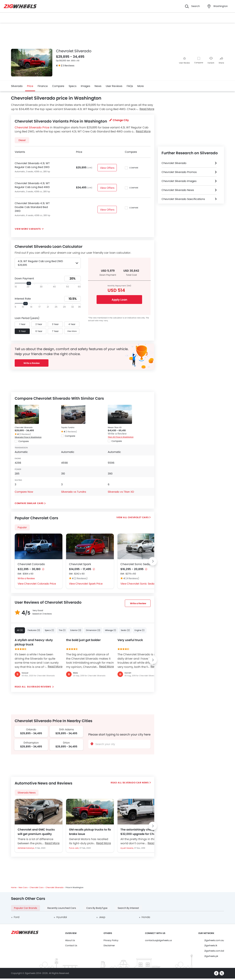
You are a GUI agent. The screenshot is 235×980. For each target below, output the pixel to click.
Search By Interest (128, 908)
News (98, 86)
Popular (22, 527)
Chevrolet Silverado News (178, 190)
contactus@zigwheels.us (158, 940)
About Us (70, 940)
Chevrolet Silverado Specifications (183, 199)
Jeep (102, 917)
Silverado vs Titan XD (121, 492)
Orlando (31, 729)
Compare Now (24, 492)
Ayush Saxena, (127, 848)
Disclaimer (109, 945)
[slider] (29, 283)
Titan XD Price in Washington (121, 437)
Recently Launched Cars (62, 908)
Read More (55, 666)
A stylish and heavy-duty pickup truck (34, 642)
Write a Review (32, 363)
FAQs (130, 86)
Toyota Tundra (68, 427)
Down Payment (24, 278)
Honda (146, 917)
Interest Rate (23, 299)
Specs (73, 86)
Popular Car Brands (26, 908)
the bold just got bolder (83, 640)
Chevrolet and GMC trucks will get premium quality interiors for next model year (37, 832)
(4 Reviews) (132, 578)
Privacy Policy (111, 940)
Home (14, 887)
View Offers (107, 168)
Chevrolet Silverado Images (179, 181)
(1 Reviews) (71, 432)
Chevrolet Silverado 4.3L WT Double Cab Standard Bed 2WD (32, 207)
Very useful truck (130, 640)
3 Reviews (68, 66)
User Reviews (114, 86)
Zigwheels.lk (211, 945)
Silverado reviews (39, 687)
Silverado (17, 86)
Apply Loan (119, 300)
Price (30, 86)
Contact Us (71, 945)
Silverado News (27, 793)
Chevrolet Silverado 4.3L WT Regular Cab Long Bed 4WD (32, 185)
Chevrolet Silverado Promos (179, 172)
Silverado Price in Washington (28, 437)
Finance (43, 86)
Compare (199, 63)
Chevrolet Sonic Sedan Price (145, 584)
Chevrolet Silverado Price (32, 127)
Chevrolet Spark (80, 564)
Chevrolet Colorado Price (40, 584)
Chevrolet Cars (138, 517)
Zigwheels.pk (211, 956)
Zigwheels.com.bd (214, 951)
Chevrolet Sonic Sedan (136, 564)
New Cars (23, 887)
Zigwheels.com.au (214, 940)
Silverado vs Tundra (74, 492)
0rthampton (31, 743)
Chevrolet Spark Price (89, 584)
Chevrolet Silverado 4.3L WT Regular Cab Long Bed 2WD (32, 165)
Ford (17, 917)
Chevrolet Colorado (31, 564)
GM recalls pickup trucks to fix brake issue (90, 832)
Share (221, 61)
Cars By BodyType (97, 908)
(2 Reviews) (81, 578)
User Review (184, 61)
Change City (119, 120)
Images (85, 86)
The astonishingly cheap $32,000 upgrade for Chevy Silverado (140, 832)
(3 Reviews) (25, 434)
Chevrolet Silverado (24, 427)
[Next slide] (153, 561)
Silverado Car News (136, 783)
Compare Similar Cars (29, 503)
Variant (211, 61)
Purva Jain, (74, 848)
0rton (66, 743)
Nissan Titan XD (115, 427)
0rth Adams (66, 729)
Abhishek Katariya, (26, 848)
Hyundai (62, 917)
